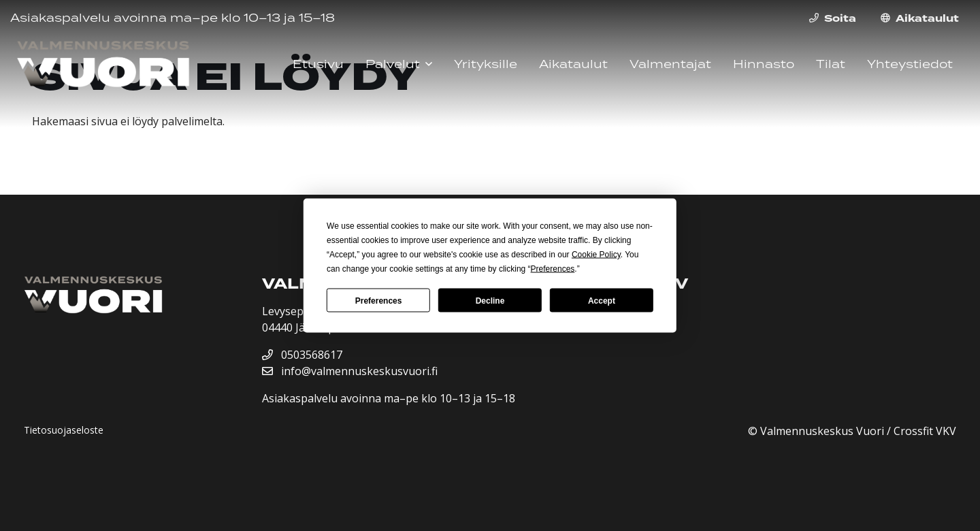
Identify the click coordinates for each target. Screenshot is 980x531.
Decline (490, 300)
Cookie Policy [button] (596, 255)
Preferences (379, 300)
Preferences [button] (553, 269)
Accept (602, 300)
